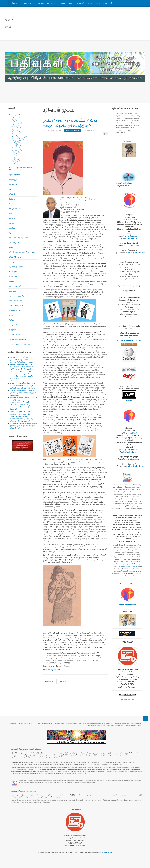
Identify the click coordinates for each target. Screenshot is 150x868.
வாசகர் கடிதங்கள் (15, 310)
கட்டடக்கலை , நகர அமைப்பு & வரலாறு (22, 252)
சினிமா (11, 320)
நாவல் (98, 3)
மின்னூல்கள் (13, 262)
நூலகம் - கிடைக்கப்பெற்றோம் (19, 339)
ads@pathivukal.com (133, 246)
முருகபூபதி (16, 126)
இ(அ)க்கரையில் (14, 209)
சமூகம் (11, 281)
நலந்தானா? (13, 330)
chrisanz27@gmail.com (51, 675)
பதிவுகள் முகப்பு (29, 3)
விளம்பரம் (12, 189)
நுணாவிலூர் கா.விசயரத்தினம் (21, 136)
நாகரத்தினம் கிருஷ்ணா (19, 150)
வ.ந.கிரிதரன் (108, 3)
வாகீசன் (15, 156)
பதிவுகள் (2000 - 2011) (17, 175)
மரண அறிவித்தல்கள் (16, 305)
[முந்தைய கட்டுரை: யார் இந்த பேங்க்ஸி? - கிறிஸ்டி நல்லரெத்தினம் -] (49, 687)
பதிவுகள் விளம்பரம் (15, 301)
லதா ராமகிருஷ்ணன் (18, 140)
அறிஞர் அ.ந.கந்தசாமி (16, 267)
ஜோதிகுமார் (16, 120)
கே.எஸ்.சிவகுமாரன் (18, 134)
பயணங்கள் (13, 291)
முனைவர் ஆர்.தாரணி (19, 138)
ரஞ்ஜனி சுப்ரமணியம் (18, 154)
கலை (11, 247)
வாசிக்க (129, 400)
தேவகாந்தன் (16, 130)
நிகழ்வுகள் (81, 3)
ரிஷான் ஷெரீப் (16, 148)
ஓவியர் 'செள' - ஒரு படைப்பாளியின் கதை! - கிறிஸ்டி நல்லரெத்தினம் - (75, 125)
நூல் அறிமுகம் (14, 243)
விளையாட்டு (13, 184)
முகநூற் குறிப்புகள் (15, 325)
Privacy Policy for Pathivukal (19, 344)
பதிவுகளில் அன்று (15, 257)
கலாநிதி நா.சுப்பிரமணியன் (20, 144)
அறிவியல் (12, 228)
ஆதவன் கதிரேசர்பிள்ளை (20, 118)
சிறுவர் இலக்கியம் (15, 286)
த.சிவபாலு (15, 164)
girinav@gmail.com (132, 236)
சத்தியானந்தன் (17, 152)
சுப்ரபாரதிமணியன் (18, 128)
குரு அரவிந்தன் (17, 142)
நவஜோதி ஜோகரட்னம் (19, 160)
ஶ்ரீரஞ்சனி (15, 162)
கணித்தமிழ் (13, 276)
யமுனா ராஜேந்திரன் (18, 124)
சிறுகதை (61, 3)
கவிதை (71, 3)
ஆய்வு (90, 3)
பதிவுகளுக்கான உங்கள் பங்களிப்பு (127, 566)
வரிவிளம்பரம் (13, 194)
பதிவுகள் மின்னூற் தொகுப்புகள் (20, 296)
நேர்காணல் (13, 204)
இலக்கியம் (51, 3)
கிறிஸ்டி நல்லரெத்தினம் (19, 122)
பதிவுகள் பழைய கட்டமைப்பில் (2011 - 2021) (22, 169)
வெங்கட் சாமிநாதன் (18, 132)
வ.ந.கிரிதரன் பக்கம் (129, 142)
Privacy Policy (106, 853)
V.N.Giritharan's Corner (129, 340)
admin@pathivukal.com (136, 253)
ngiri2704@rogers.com (31, 773)
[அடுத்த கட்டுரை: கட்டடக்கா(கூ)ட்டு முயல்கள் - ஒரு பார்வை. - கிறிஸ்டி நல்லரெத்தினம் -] (62, 687)
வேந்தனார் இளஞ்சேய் (19, 158)
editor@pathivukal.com (130, 238)
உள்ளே (127, 186)
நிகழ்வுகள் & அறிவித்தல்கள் (19, 238)
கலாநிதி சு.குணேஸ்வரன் (20, 146)
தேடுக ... (9, 20)
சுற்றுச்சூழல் (13, 180)
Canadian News (15, 335)
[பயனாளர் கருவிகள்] (105, 139)
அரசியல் (41, 3)
